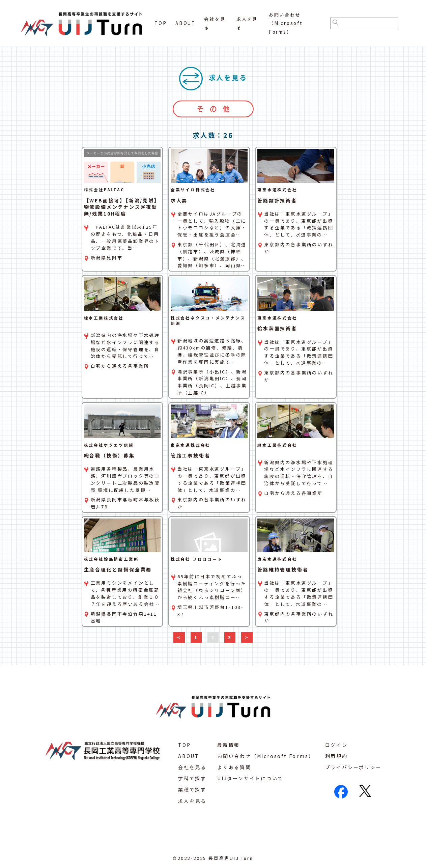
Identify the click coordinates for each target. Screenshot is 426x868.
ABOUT (186, 23)
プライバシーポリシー (353, 767)
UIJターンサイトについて (250, 778)
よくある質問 (234, 767)
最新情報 (229, 745)
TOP (161, 23)
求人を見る (192, 801)
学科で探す (192, 778)
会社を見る (192, 767)
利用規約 (336, 756)
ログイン (336, 745)
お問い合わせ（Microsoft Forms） (286, 23)
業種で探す (192, 789)
